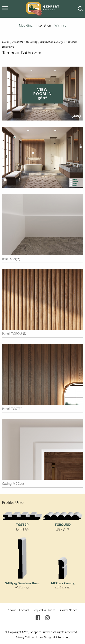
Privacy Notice (68, 610)
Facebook (38, 618)
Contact (24, 610)
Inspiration (43, 25)
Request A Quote (44, 610)
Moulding (26, 25)
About (12, 610)
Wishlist (60, 25)
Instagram (47, 618)
